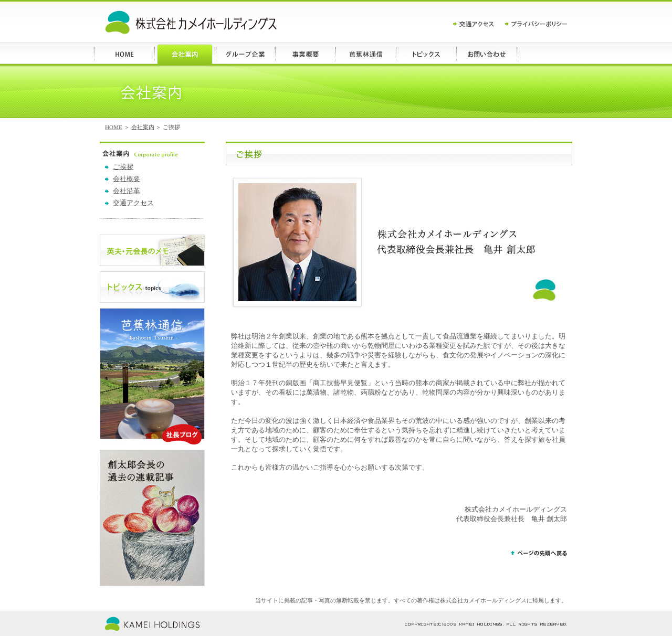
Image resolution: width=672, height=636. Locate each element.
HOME (125, 54)
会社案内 (143, 127)
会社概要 (127, 179)
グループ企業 (245, 54)
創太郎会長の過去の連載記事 (152, 518)
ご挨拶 (123, 167)
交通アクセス (479, 24)
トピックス (427, 54)
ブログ (366, 54)
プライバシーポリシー (536, 24)
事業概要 (306, 54)
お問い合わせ (487, 54)
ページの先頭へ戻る (539, 554)
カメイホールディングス (191, 22)
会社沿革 (127, 191)
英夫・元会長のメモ (152, 250)
